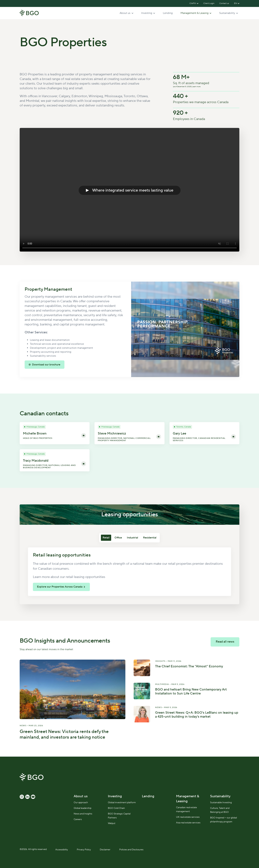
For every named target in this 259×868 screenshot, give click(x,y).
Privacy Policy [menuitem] (84, 850)
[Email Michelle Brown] (84, 435)
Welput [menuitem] (112, 823)
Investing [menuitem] (115, 796)
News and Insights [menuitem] (83, 814)
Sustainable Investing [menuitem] (221, 803)
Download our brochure (46, 365)
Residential (150, 538)
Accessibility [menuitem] (62, 850)
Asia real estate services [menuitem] (188, 823)
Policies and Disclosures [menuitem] (131, 850)
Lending (168, 13)
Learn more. (196, 87)
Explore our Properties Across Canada (60, 587)
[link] (29, 13)
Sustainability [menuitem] (220, 796)
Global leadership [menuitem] (83, 808)
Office (118, 538)
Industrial (132, 538)
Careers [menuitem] (78, 819)
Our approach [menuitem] (81, 803)
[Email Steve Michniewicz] (159, 436)
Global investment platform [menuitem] (122, 803)
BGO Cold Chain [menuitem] (116, 808)
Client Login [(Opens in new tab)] (209, 3)
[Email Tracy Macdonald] (84, 464)
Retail (106, 538)
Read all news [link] (225, 642)
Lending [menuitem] (148, 796)
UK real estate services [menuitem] (188, 817)
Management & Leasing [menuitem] (188, 799)
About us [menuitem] (81, 796)
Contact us (224, 3)
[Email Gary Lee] (233, 436)
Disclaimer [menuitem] (105, 850)
